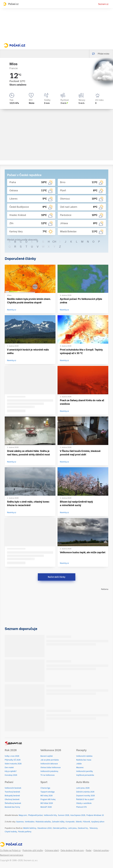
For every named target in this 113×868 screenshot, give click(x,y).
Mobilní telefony (30, 828)
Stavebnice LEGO (45, 828)
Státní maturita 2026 (13, 764)
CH (54, 242)
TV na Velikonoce (48, 775)
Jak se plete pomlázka (50, 760)
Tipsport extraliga (48, 792)
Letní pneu (72, 828)
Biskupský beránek (12, 796)
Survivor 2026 (64, 815)
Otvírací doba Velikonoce (51, 768)
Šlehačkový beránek (13, 803)
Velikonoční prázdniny (49, 771)
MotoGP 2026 (46, 807)
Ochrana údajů (52, 850)
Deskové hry (83, 828)
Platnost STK (82, 807)
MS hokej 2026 (46, 796)
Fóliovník (86, 822)
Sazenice (20, 822)
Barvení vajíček (47, 756)
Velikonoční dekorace (49, 764)
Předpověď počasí (35, 815)
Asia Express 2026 (78, 815)
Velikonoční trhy (50, 815)
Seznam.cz (103, 4)
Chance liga (45, 788)
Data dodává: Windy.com (72, 850)
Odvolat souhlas (101, 850)
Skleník (79, 822)
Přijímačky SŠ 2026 (13, 760)
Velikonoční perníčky (85, 771)
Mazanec (80, 768)
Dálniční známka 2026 (85, 792)
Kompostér (70, 822)
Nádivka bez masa (84, 760)
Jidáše (79, 764)
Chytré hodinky (11, 832)
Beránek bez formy (12, 807)
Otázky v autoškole (84, 803)
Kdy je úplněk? (11, 771)
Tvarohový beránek (12, 792)
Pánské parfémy (25, 832)
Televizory (94, 828)
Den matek (9, 768)
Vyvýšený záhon (98, 822)
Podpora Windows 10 (95, 815)
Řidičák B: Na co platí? (85, 799)
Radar (89, 850)
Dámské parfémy (60, 828)
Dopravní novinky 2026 (85, 796)
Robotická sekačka (43, 822)
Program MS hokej (48, 799)
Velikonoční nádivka (84, 756)
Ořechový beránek (12, 799)
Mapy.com (23, 815)
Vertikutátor (30, 822)
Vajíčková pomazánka (85, 775)
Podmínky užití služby (33, 850)
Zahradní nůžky (58, 822)
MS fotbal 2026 (47, 803)
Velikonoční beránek (13, 788)
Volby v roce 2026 (12, 756)
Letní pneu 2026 (83, 788)
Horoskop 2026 (11, 775)
